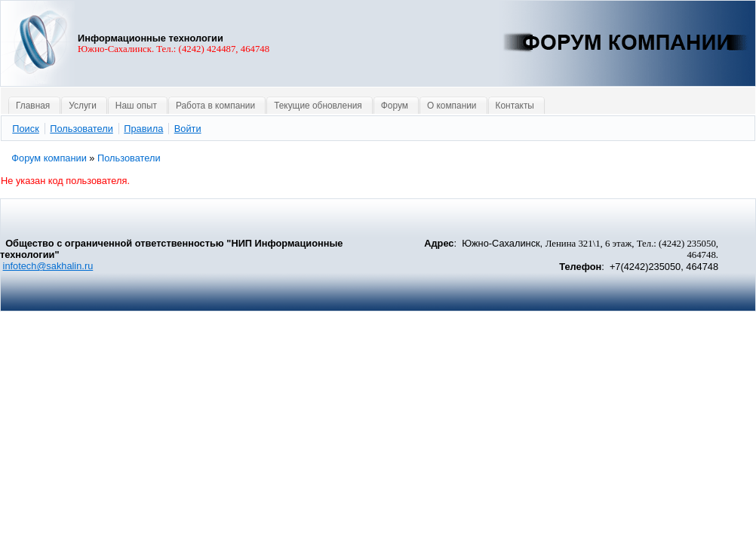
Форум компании (49, 158)
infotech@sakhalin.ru (48, 266)
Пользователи (129, 158)
